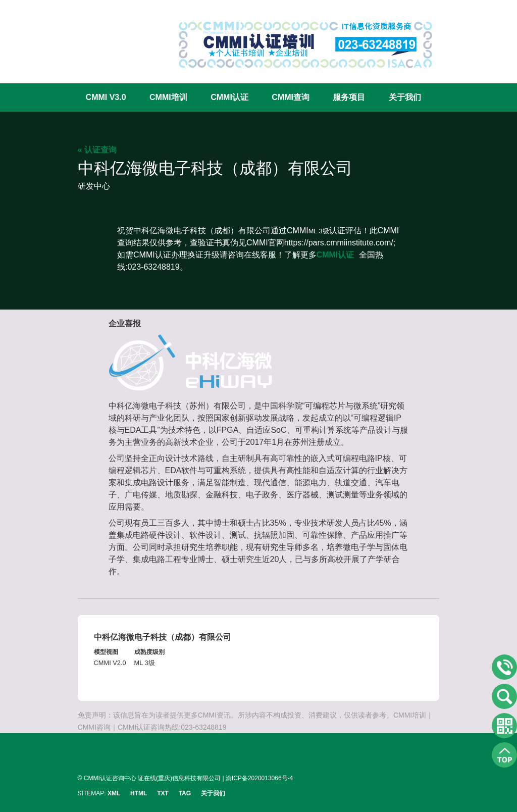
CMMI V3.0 (106, 97)
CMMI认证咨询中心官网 (111, 37)
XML (114, 793)
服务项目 (349, 97)
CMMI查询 (291, 97)
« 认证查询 (97, 150)
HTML (139, 793)
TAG (185, 793)
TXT (163, 793)
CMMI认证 (229, 97)
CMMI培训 (168, 97)
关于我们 (405, 97)
